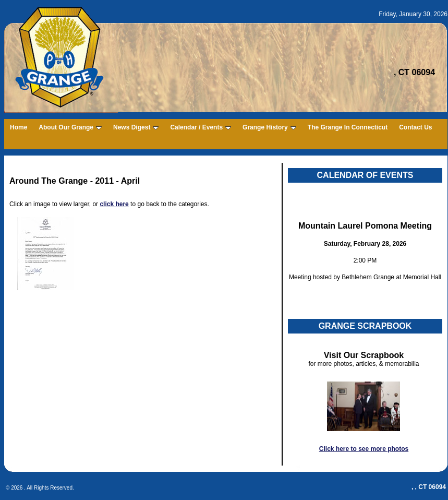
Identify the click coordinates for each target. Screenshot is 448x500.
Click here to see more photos (364, 449)
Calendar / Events (201, 127)
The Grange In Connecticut (348, 127)
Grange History (269, 127)
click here (114, 204)
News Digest (136, 127)
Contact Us (415, 127)
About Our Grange (70, 127)
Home (19, 127)
